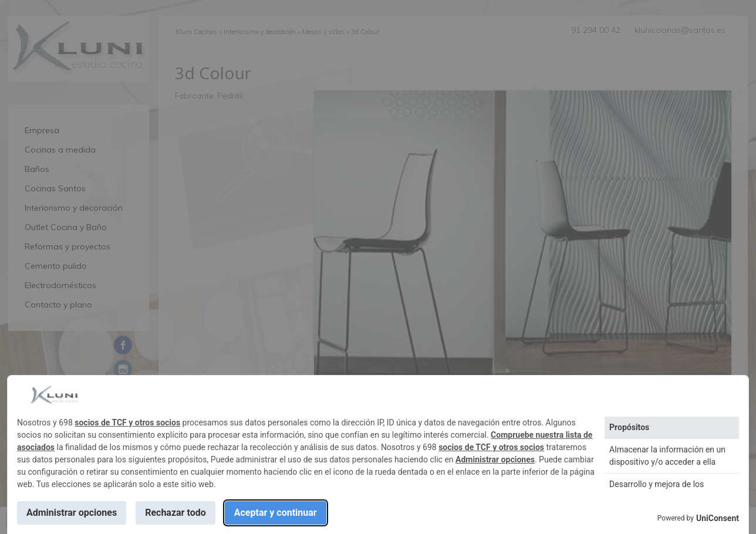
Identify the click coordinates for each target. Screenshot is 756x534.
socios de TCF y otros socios (127, 423)
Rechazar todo (176, 513)
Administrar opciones (495, 459)
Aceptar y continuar (276, 513)
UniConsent (718, 518)
